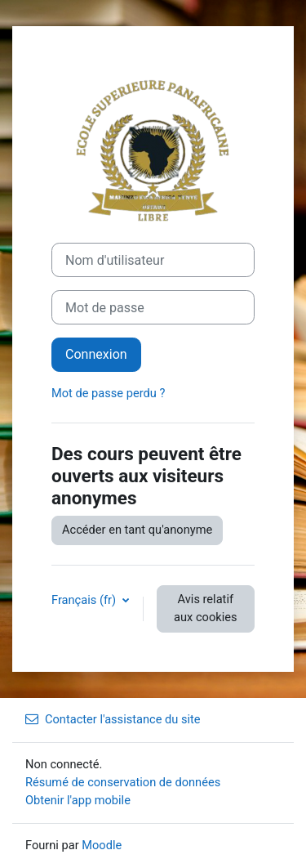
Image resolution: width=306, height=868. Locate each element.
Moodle (102, 845)
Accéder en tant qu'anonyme (137, 530)
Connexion (96, 354)
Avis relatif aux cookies (205, 608)
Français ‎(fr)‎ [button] (85, 600)
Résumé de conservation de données (123, 782)
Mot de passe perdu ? (108, 393)
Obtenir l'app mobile (78, 800)
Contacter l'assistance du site (113, 719)
